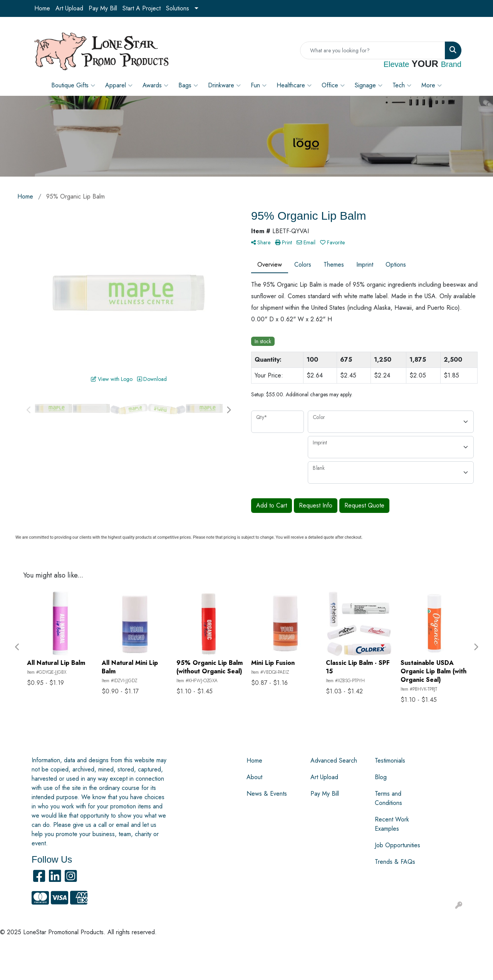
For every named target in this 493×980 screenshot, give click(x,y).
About (254, 777)
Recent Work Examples (392, 824)
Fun (259, 85)
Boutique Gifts (73, 85)
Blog (381, 777)
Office (333, 85)
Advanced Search (334, 760)
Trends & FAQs (395, 862)
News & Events (267, 794)
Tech (402, 85)
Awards (155, 85)
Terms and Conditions (388, 798)
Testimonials (390, 760)
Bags (188, 85)
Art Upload (69, 8)
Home (42, 8)
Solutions (178, 8)
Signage (369, 85)
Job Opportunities (397, 845)
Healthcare (294, 85)
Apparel (119, 85)
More (432, 85)
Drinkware (224, 85)
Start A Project (142, 8)
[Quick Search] (373, 50)
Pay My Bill (103, 8)
